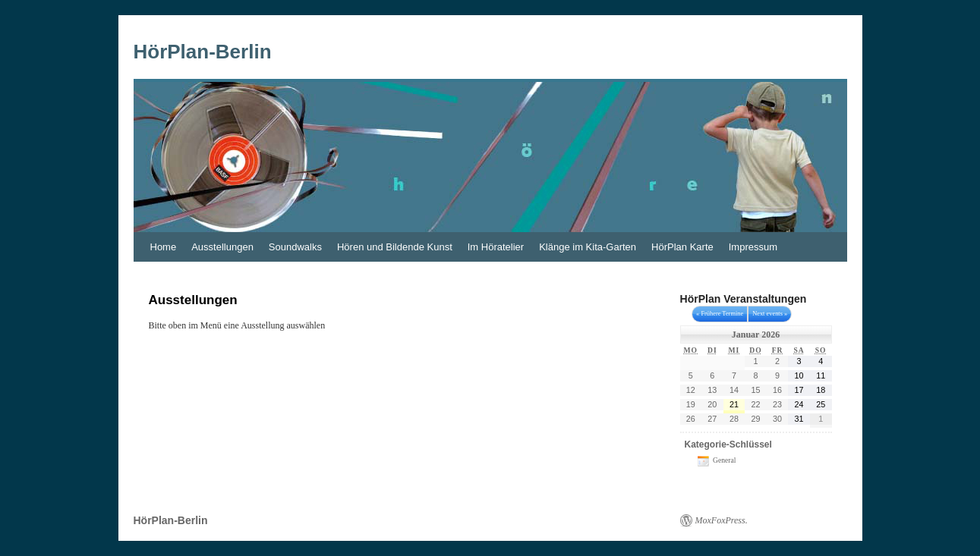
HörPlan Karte (682, 247)
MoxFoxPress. (722, 520)
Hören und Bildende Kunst (395, 247)
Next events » (770, 314)
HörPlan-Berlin (203, 52)
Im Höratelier (496, 247)
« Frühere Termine (720, 314)
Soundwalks (295, 247)
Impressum (753, 247)
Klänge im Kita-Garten (588, 247)
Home (164, 247)
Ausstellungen (222, 247)
